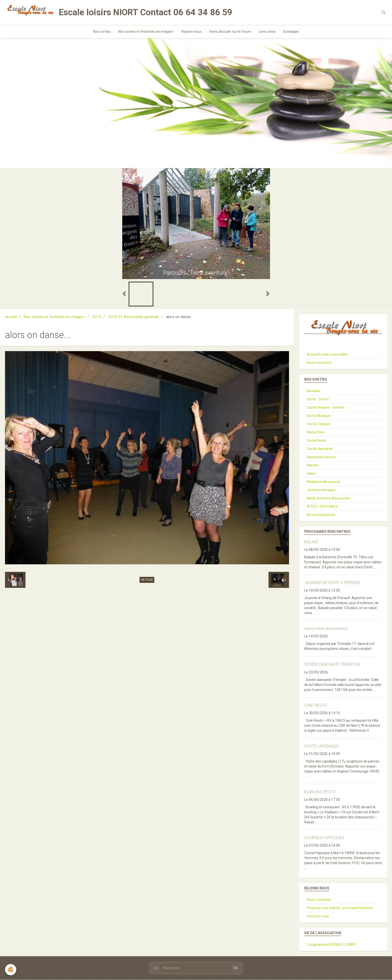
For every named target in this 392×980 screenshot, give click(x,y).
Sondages (291, 32)
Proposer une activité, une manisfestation (340, 908)
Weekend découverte (323, 482)
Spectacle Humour (321, 457)
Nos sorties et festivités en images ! (146, 32)
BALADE (311, 542)
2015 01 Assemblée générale (134, 317)
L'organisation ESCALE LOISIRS (331, 945)
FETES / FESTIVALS (322, 507)
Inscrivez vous (318, 916)
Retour (147, 580)
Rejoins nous (191, 32)
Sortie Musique (319, 416)
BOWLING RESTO (320, 792)
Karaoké (313, 391)
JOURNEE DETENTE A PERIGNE (332, 583)
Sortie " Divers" (318, 399)
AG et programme (321, 515)
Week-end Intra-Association (329, 499)
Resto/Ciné (316, 432)
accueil (11, 317)
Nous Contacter (319, 900)
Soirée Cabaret (319, 424)
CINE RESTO (316, 705)
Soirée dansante (320, 449)
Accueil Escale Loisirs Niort (327, 355)
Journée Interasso (321, 490)
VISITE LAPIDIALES (322, 746)
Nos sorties (102, 32)
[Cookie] (11, 970)
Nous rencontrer (319, 363)
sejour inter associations (326, 629)
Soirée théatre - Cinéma (326, 408)
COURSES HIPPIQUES (324, 838)
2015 (97, 317)
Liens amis (267, 32)
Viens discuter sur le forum (230, 32)
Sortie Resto (316, 441)
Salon (311, 474)
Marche (313, 465)
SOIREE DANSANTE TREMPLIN (332, 665)
